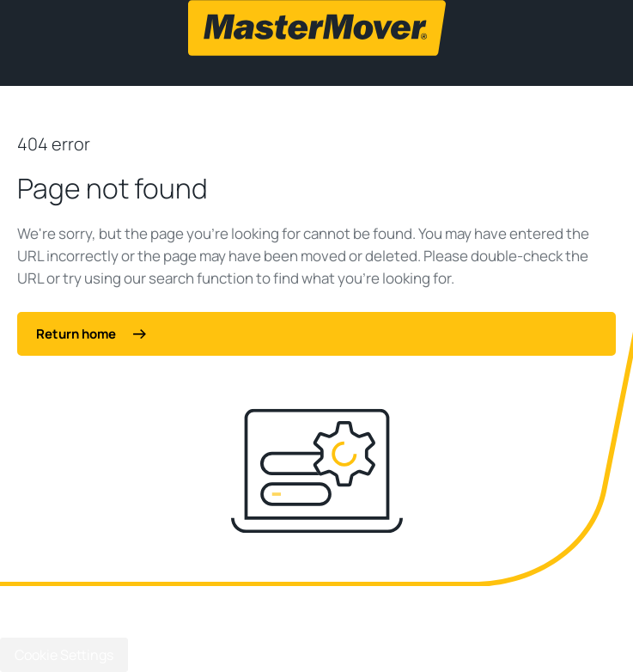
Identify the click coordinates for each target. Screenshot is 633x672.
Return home (91, 334)
